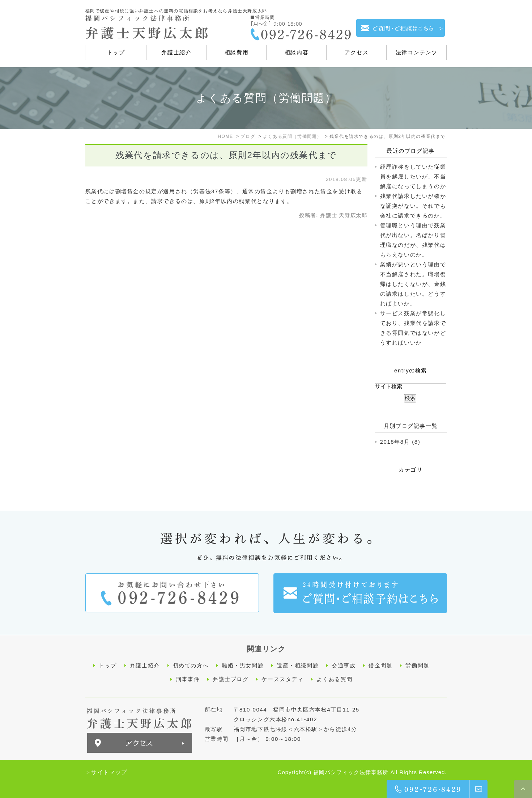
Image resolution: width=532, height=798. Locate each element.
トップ (108, 665)
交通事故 (344, 665)
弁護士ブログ (231, 679)
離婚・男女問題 (243, 665)
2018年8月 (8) (400, 442)
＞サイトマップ (106, 771)
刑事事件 (188, 679)
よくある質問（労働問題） (292, 136)
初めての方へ (191, 665)
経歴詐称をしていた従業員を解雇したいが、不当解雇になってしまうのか (413, 176)
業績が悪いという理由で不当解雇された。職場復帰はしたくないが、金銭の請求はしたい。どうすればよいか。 (413, 284)
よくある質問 (335, 679)
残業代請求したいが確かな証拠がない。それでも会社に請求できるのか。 (413, 206)
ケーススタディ (282, 679)
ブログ (248, 136)
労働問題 (417, 665)
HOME (225, 136)
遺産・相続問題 (298, 665)
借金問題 (380, 665)
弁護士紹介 (145, 665)
